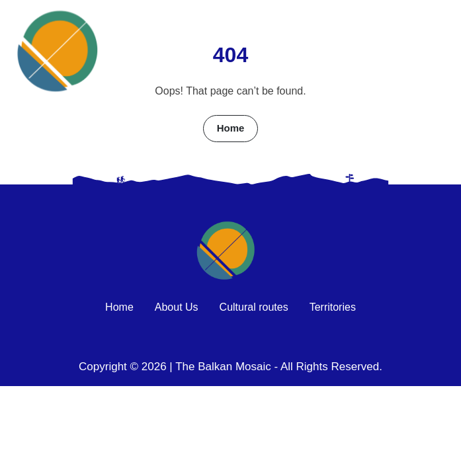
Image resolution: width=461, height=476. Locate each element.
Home (231, 128)
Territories (333, 307)
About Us (177, 307)
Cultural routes (254, 307)
